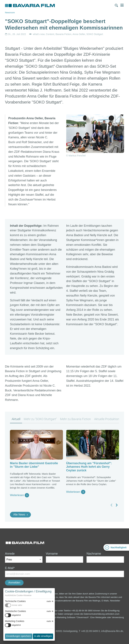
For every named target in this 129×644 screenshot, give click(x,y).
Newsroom (10, 13)
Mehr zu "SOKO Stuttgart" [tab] (40, 419)
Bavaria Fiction (64, 34)
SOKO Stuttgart (95, 34)
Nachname (94, 554)
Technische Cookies (15, 601)
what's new (39, 34)
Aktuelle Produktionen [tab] (108, 419)
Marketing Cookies (15, 621)
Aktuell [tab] (16, 419)
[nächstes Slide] (117, 505)
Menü (122, 5)
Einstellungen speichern (19, 636)
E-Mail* (10, 568)
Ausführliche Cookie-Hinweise (18, 595)
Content (50, 34)
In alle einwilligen (43, 636)
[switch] (29, 605)
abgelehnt (16, 615)
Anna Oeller (79, 34)
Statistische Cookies (15, 611)
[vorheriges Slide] (112, 505)
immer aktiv (17, 605)
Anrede (10, 554)
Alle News (19, 515)
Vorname (52, 554)
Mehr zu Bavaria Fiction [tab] (75, 419)
